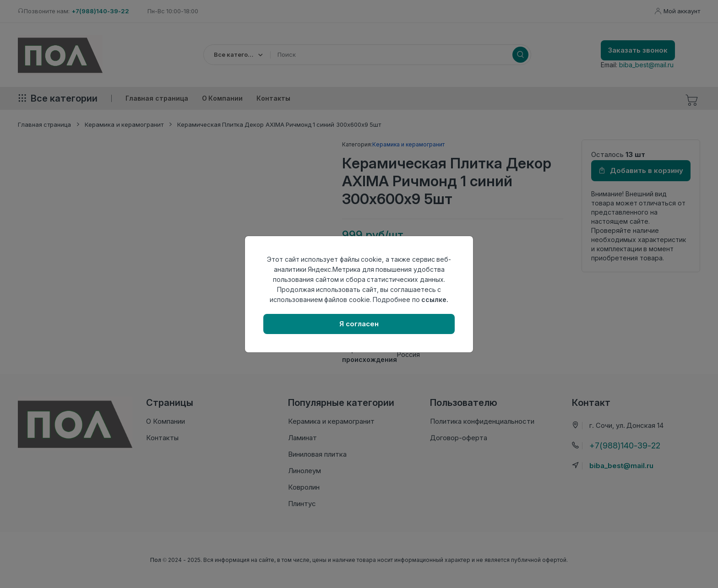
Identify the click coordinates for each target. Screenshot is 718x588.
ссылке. (435, 299)
